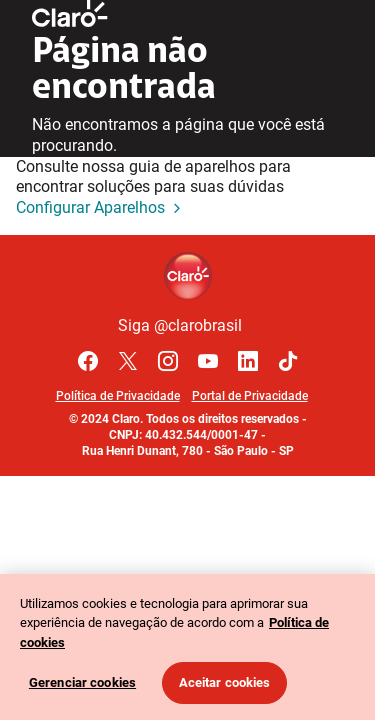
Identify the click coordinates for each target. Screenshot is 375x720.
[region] (187, 647)
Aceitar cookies (225, 682)
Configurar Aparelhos (100, 208)
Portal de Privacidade (250, 396)
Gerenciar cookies (82, 682)
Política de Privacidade (118, 396)
